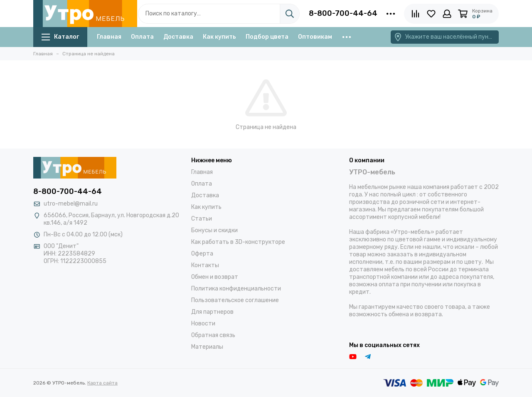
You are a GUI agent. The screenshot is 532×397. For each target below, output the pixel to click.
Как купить (219, 37)
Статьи (202, 219)
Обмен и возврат (215, 277)
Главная (109, 37)
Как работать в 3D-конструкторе (238, 242)
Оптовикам (315, 37)
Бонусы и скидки (214, 230)
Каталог (60, 37)
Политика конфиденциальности (236, 289)
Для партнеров (212, 312)
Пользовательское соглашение (235, 300)
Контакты (205, 265)
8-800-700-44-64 (343, 13)
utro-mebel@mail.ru (71, 204)
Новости (203, 324)
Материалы (207, 347)
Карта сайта (102, 383)
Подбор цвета (267, 37)
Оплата (142, 37)
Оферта (202, 254)
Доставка (178, 37)
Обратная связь (213, 335)
